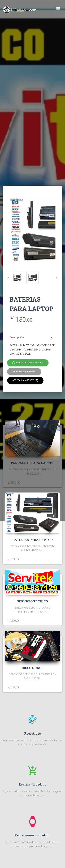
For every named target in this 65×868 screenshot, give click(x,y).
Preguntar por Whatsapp (28, 363)
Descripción (32, 338)
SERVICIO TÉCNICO (32, 601)
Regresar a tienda (24, 372)
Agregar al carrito (25, 380)
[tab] (32, 335)
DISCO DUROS (32, 668)
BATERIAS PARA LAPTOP (33, 540)
